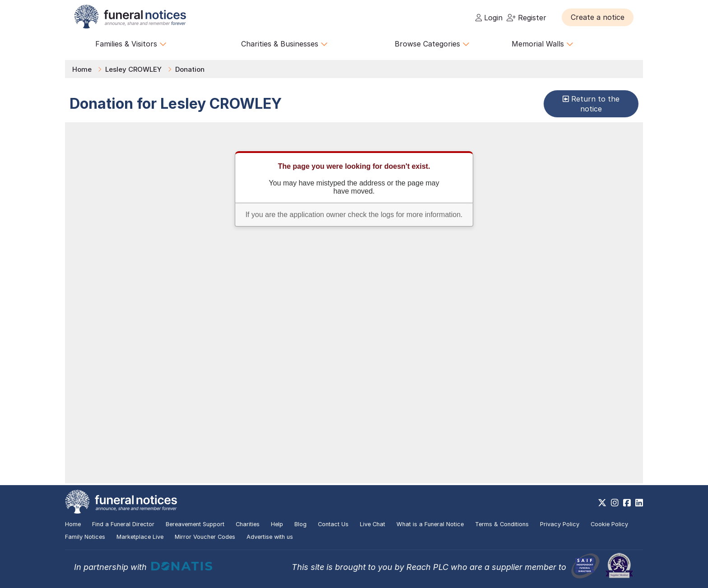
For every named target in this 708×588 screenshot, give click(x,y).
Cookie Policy (609, 524)
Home (82, 69)
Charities (248, 524)
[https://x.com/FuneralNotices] (602, 503)
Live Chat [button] (373, 524)
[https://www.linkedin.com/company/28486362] (639, 503)
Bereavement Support (195, 524)
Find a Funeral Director (123, 524)
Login (489, 18)
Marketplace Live (140, 537)
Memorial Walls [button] (543, 44)
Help (277, 524)
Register (526, 18)
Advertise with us (270, 537)
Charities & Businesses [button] (284, 44)
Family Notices (85, 537)
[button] (598, 17)
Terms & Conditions (502, 524)
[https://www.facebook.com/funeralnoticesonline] (627, 503)
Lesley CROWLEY (133, 69)
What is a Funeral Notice (430, 524)
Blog (300, 524)
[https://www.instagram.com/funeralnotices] (615, 503)
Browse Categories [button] (432, 44)
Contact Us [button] (333, 524)
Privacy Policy (560, 524)
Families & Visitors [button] (131, 44)
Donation (190, 69)
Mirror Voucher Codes (205, 537)
